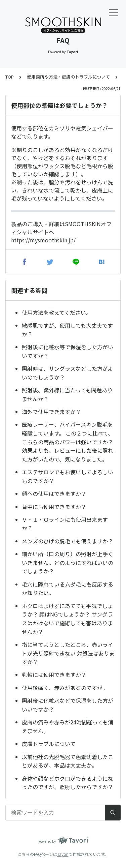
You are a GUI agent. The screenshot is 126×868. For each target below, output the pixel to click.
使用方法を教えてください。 (57, 312)
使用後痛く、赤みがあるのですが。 (65, 688)
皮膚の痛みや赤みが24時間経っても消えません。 (68, 726)
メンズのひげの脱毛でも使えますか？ (68, 541)
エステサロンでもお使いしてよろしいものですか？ (68, 476)
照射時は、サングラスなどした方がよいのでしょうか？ (67, 373)
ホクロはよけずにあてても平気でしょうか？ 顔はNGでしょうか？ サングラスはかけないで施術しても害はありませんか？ (67, 619)
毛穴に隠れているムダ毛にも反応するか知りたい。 (68, 589)
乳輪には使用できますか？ (54, 675)
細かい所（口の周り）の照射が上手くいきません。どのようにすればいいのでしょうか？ (68, 562)
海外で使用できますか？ (51, 412)
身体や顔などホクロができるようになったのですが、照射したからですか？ (68, 783)
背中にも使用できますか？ (54, 507)
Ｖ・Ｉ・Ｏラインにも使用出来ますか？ (65, 524)
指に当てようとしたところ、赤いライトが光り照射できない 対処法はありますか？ (68, 653)
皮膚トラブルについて (49, 744)
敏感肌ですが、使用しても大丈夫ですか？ (67, 330)
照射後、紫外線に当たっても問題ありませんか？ (67, 394)
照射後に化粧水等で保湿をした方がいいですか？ (68, 351)
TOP (10, 77)
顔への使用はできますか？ (54, 493)
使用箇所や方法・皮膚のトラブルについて (68, 77)
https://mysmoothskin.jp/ (43, 240)
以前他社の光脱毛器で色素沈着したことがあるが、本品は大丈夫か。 (68, 761)
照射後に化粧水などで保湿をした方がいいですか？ (68, 705)
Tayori (63, 854)
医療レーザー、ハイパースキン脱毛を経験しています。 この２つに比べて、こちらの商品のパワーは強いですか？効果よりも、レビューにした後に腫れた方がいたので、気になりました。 (68, 442)
